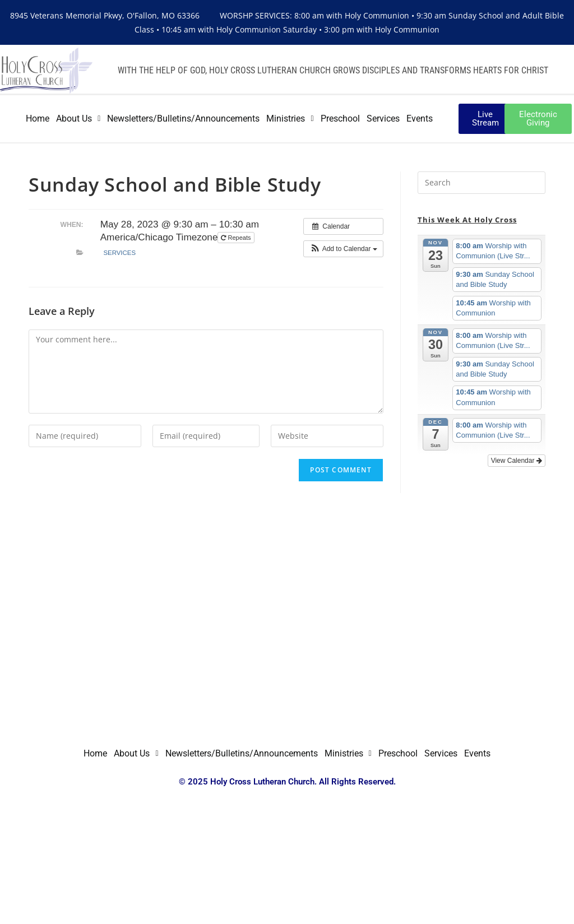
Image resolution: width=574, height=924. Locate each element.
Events (420, 119)
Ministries (290, 119)
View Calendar (517, 461)
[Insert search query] (482, 183)
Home (38, 119)
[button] (343, 249)
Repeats (237, 238)
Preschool (340, 119)
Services (383, 119)
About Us (78, 119)
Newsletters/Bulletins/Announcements (183, 119)
